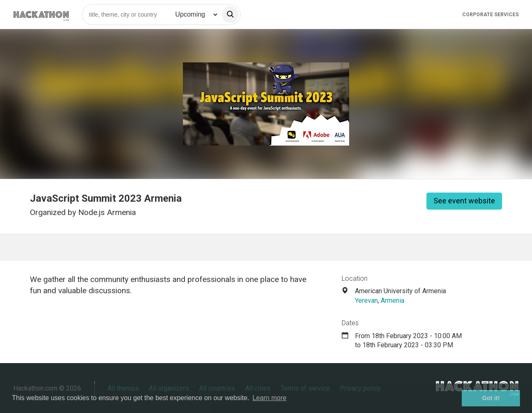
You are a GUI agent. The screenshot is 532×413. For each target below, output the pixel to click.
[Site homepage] (41, 14)
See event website (464, 201)
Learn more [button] (269, 398)
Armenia (393, 300)
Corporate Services (490, 15)
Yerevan (366, 300)
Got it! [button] (491, 398)
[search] (230, 15)
